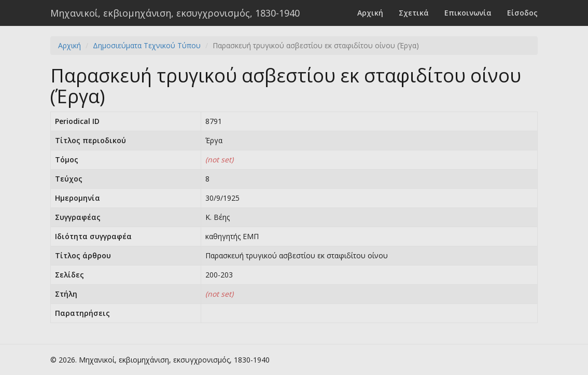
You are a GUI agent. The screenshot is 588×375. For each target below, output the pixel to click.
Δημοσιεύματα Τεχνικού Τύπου (147, 45)
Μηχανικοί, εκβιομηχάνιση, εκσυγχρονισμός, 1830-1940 (175, 13)
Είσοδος (522, 13)
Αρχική (370, 13)
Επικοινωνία (468, 13)
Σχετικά (414, 13)
